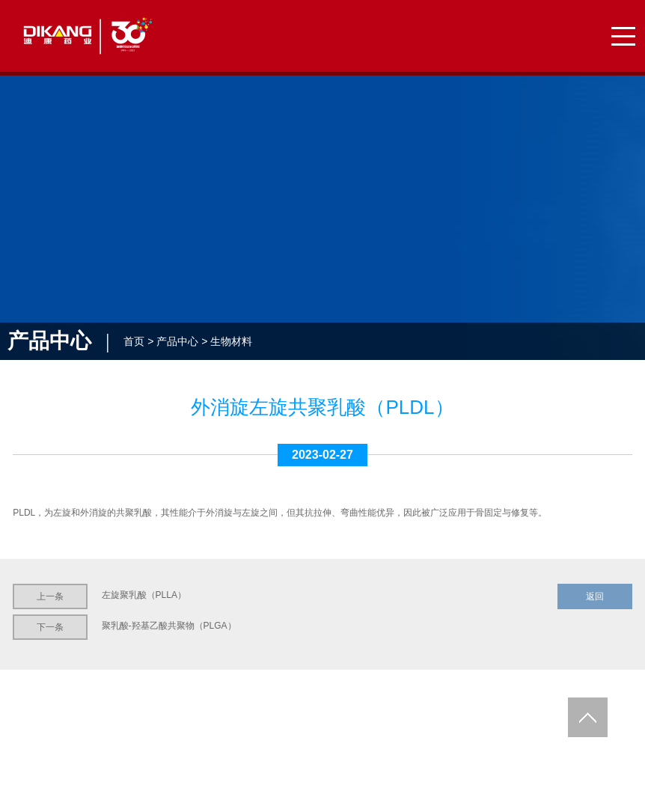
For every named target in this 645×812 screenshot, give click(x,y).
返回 (595, 596)
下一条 (50, 627)
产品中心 (177, 341)
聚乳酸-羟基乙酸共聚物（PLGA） (169, 626)
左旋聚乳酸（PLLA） (144, 595)
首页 (134, 341)
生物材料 (231, 341)
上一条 (50, 596)
